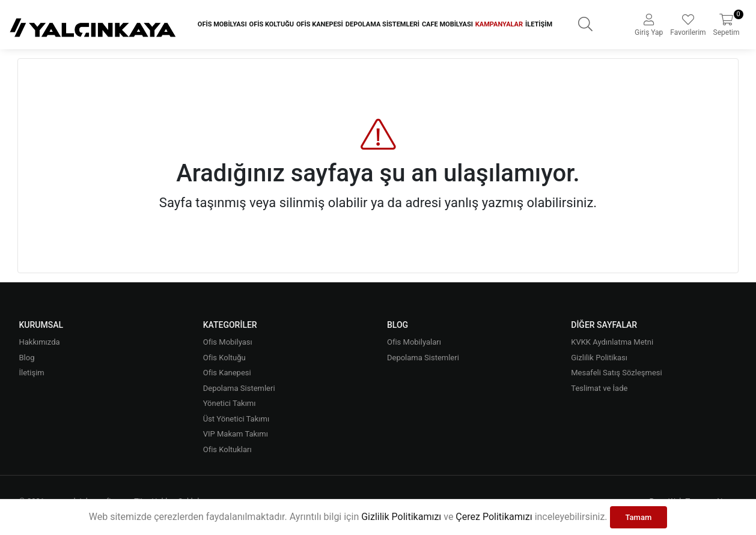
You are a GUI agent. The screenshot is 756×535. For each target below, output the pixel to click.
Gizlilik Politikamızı (401, 517)
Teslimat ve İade (599, 388)
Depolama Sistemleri (383, 24)
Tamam (639, 517)
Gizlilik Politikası (599, 358)
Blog (26, 358)
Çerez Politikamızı (494, 517)
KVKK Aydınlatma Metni (612, 342)
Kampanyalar (499, 24)
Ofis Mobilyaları (414, 342)
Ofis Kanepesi (320, 24)
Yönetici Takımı (230, 403)
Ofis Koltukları (227, 449)
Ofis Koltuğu (272, 24)
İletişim (539, 24)
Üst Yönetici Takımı (236, 419)
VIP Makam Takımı (236, 434)
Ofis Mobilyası (222, 24)
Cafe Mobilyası (447, 24)
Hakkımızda (39, 342)
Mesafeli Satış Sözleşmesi (616, 373)
